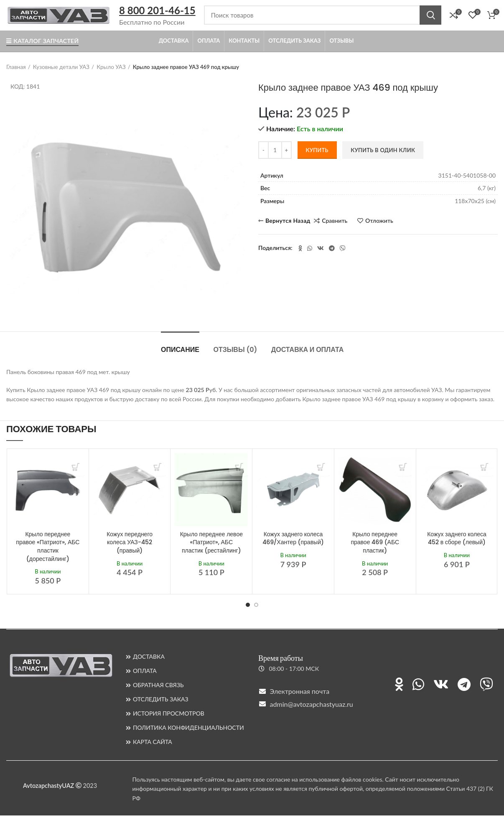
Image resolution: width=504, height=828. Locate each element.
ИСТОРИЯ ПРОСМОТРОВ (169, 726)
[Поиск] (323, 22)
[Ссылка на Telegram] (332, 261)
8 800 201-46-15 (157, 17)
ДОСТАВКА (149, 669)
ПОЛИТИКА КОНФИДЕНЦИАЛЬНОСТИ (188, 740)
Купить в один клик (383, 163)
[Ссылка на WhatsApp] (310, 261)
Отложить (379, 233)
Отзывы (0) (235, 362)
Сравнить (335, 233)
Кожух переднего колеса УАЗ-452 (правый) (130, 555)
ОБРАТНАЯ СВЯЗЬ (158, 697)
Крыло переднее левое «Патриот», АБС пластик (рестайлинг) (211, 555)
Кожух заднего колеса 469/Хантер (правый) (293, 551)
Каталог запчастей (42, 54)
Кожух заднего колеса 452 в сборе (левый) (457, 551)
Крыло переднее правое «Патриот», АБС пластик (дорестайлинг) (48, 559)
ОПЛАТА (145, 683)
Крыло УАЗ (108, 80)
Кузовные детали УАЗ (60, 80)
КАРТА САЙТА (153, 754)
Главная (16, 80)
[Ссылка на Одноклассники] (300, 261)
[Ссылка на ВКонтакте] (321, 261)
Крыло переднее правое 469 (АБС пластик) (375, 555)
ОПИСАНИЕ (180, 362)
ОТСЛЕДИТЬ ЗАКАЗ (161, 712)
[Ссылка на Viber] (343, 261)
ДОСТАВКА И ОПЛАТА (308, 362)
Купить (317, 163)
